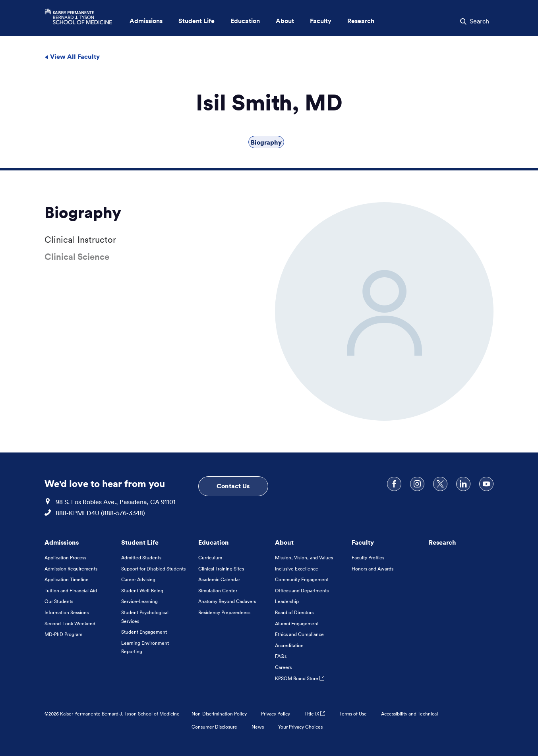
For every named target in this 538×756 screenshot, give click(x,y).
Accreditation (289, 645)
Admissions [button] (146, 21)
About (284, 542)
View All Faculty (72, 56)
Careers (283, 667)
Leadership (287, 601)
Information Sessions (67, 612)
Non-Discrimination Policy (219, 714)
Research (442, 542)
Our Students (59, 601)
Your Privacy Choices (300, 727)
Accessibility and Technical (409, 714)
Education (214, 542)
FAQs (281, 656)
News (258, 727)
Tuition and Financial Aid (71, 591)
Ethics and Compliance (299, 634)
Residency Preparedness (224, 612)
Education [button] (245, 21)
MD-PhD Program (63, 634)
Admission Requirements (71, 569)
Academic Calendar (219, 579)
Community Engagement (302, 579)
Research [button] (361, 21)
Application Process (65, 558)
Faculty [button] (321, 21)
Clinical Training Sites (221, 569)
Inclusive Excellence (297, 569)
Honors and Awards (373, 569)
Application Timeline (67, 579)
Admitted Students (141, 558)
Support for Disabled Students (153, 569)
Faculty (363, 542)
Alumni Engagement (297, 624)
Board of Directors (294, 612)
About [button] (285, 21)
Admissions (62, 542)
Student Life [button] (196, 21)
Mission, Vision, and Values (304, 558)
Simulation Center (218, 591)
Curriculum (210, 558)
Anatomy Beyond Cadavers (227, 601)
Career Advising (138, 579)
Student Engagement (144, 632)
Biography (266, 142)
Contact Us (233, 486)
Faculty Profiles (368, 558)
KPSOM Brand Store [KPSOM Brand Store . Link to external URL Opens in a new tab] (300, 678)
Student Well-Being (142, 591)
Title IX (315, 714)
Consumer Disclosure (214, 727)
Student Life (140, 542)
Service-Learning (139, 601)
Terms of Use (353, 714)
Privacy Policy (276, 714)
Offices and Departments (302, 591)
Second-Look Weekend (70, 624)
